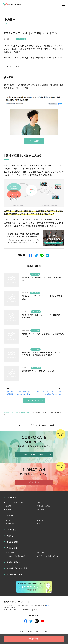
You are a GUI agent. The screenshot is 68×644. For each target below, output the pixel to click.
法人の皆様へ (41, 509)
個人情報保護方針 (14, 562)
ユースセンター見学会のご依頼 (15, 556)
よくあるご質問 (13, 542)
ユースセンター (41, 520)
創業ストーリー (11, 506)
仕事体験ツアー (11, 524)
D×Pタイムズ (12, 530)
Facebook (26, 621)
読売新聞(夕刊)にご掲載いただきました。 (39, 371)
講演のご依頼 (41, 553)
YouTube (42, 621)
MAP (47, 605)
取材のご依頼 (10, 553)
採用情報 (9, 509)
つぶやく (36, 255)
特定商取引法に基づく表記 (17, 568)
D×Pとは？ (11, 498)
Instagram (37, 621)
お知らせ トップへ (34, 400)
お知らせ (10, 536)
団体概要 (39, 502)
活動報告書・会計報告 (43, 506)
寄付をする (34, 639)
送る (42, 255)
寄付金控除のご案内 (14, 574)
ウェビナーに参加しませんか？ (15, 502)
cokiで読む (34, 141)
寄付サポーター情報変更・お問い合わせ (49, 556)
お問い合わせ (12, 548)
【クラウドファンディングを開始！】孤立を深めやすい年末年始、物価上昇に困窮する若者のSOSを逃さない (19, 393)
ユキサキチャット (11, 520)
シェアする (31, 255)
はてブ (47, 255)
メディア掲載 (21, 39)
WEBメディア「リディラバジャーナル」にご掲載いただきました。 (49, 393)
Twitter (31, 621)
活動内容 (10, 516)
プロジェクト (41, 524)
